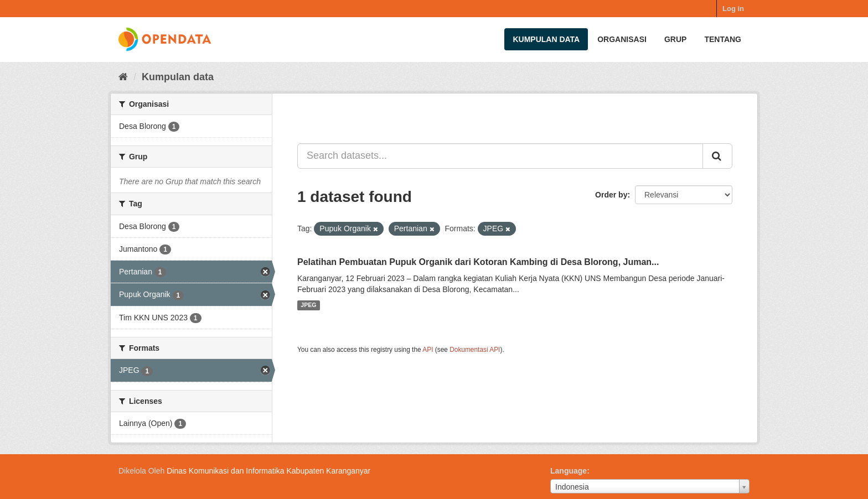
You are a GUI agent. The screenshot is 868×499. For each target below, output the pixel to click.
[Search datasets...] (500, 156)
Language (569, 471)
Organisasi (622, 39)
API (428, 350)
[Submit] (717, 156)
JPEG (308, 305)
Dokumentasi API (475, 350)
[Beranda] (123, 77)
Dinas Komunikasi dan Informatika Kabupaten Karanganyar (268, 471)
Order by (611, 195)
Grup (675, 39)
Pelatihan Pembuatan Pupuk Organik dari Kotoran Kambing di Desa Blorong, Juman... (478, 262)
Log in (733, 9)
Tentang (723, 39)
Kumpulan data (546, 39)
